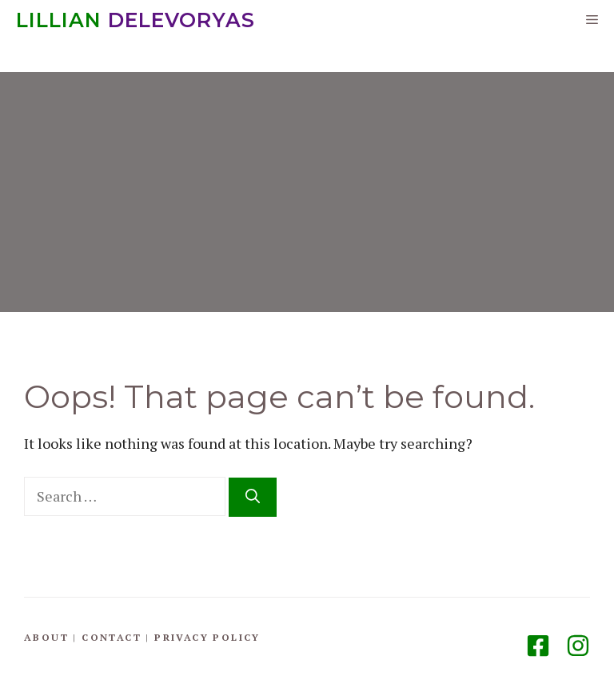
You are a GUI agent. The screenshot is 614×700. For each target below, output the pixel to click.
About (46, 637)
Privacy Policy (207, 637)
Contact (112, 637)
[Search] (253, 497)
